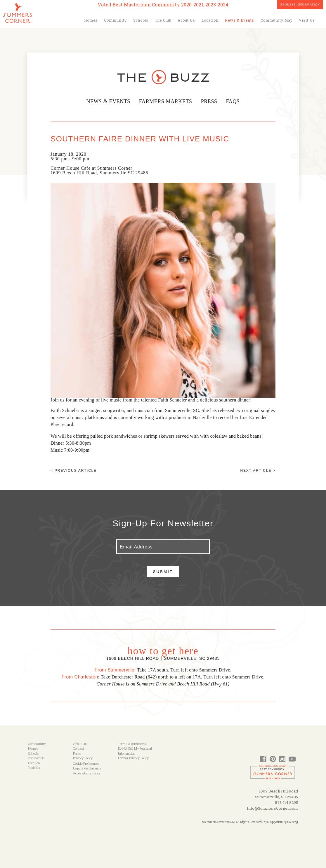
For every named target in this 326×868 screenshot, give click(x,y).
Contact (79, 748)
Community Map (276, 20)
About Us (186, 20)
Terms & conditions (132, 744)
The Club (163, 20)
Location (210, 20)
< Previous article (74, 471)
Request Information (300, 5)
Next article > (258, 471)
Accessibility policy (87, 773)
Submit (163, 572)
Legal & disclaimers (87, 768)
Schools (141, 20)
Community (115, 20)
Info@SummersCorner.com (272, 808)
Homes (91, 20)
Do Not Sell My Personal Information (135, 751)
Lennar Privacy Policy (133, 758)
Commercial (37, 758)
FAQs (234, 101)
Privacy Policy (83, 758)
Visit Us (307, 20)
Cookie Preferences (86, 763)
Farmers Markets (166, 101)
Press (210, 101)
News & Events (240, 20)
